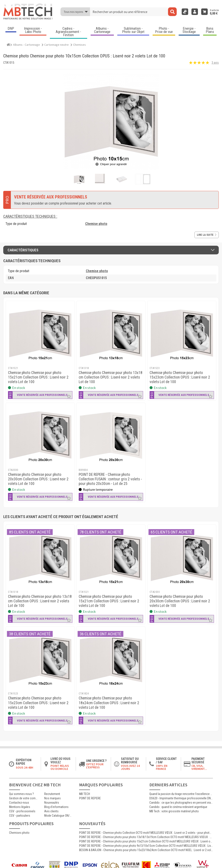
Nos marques (52, 798)
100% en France (162, 767)
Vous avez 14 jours (130, 767)
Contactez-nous (19, 803)
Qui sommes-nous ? (21, 794)
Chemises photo (19, 833)
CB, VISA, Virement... (199, 767)
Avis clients (51, 811)
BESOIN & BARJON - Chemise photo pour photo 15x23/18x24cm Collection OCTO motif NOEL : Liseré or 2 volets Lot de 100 (146, 850)
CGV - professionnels (22, 811)
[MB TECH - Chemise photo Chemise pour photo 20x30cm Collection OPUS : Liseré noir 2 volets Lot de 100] (40, 435)
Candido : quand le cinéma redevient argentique (178, 807)
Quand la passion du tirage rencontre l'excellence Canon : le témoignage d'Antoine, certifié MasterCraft (181, 794)
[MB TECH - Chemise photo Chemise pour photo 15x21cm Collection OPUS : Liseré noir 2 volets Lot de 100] (40, 333)
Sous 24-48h (24, 767)
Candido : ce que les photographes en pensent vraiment (181, 803)
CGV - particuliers (20, 816)
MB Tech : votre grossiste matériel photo (174, 811)
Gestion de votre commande (23, 798)
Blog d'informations (56, 807)
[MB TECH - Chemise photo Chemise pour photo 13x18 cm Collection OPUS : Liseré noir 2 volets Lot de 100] (111, 333)
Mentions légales (20, 807)
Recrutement (52, 794)
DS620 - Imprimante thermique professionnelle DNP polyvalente (181, 798)
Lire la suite (207, 235)
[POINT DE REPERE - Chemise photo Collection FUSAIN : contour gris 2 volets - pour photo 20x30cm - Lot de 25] (111, 435)
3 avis (215, 63)
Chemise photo (96, 224)
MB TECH (85, 794)
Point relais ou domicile (60, 767)
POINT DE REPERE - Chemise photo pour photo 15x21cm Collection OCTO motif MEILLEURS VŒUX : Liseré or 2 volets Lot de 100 (146, 841)
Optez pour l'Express (95, 766)
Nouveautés (52, 803)
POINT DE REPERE (90, 798)
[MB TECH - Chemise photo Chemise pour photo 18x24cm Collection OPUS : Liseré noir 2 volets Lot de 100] (111, 659)
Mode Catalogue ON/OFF (59, 816)
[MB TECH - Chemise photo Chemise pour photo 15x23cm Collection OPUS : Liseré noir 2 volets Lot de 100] (182, 333)
